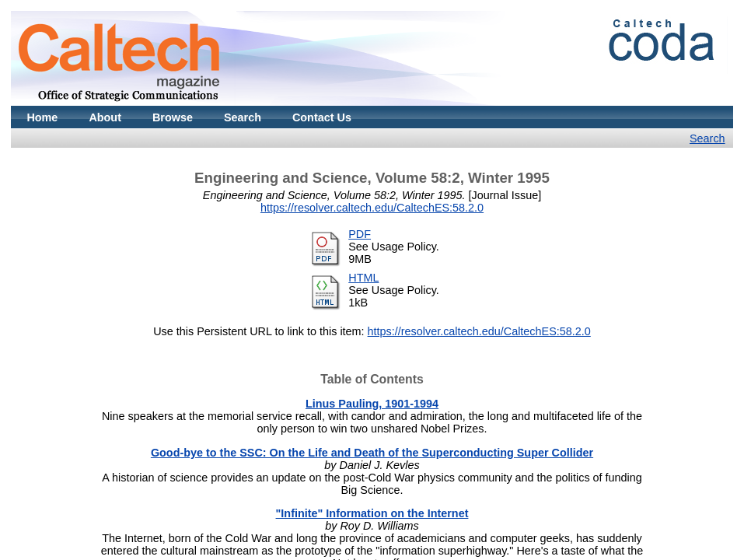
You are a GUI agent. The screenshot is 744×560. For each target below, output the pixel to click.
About (105, 117)
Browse (173, 117)
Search (243, 117)
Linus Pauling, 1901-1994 (372, 404)
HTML (363, 278)
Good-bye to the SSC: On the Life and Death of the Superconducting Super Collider (372, 453)
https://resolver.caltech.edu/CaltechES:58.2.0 (372, 208)
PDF (360, 234)
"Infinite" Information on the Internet (372, 513)
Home (42, 117)
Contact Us (322, 117)
